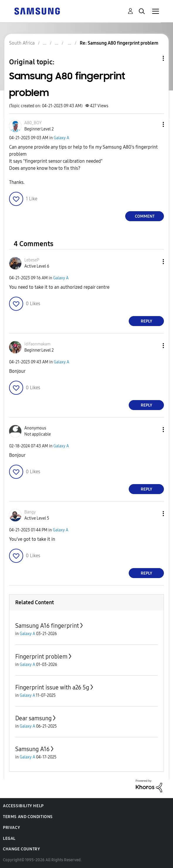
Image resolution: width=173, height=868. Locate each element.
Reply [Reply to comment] (146, 321)
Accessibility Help (23, 806)
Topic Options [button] (153, 58)
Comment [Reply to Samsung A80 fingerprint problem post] (145, 216)
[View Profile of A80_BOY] (33, 123)
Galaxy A (61, 138)
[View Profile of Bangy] (30, 512)
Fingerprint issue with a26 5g (52, 687)
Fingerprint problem (41, 657)
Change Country (21, 849)
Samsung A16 (32, 749)
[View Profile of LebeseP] (32, 260)
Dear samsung (33, 718)
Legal (9, 838)
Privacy (11, 828)
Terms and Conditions (28, 817)
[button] (154, 124)
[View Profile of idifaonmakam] (37, 344)
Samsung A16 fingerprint (47, 626)
